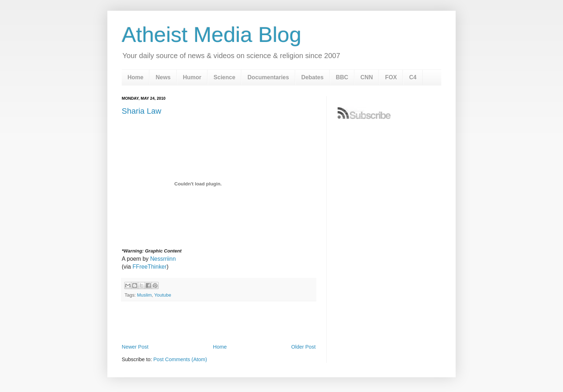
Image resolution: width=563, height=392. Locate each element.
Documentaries (268, 77)
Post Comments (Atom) (180, 359)
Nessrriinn (163, 259)
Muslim (145, 295)
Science (224, 77)
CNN (367, 77)
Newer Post (135, 347)
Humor (192, 77)
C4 (413, 77)
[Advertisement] (219, 322)
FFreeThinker (150, 267)
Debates (312, 77)
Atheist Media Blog (211, 35)
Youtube (163, 295)
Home (135, 77)
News (163, 77)
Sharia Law (141, 111)
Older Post (303, 347)
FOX (391, 77)
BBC (342, 77)
